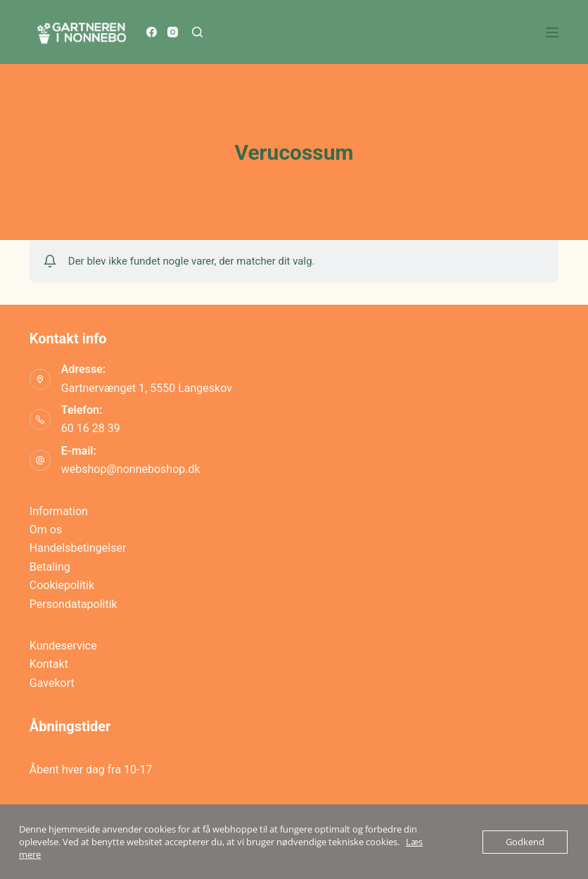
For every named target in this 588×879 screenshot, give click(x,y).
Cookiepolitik (62, 585)
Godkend (525, 842)
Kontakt (49, 664)
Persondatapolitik (73, 604)
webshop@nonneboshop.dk (131, 469)
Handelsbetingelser (78, 548)
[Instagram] (173, 32)
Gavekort (52, 683)
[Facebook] (152, 32)
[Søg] (197, 32)
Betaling (50, 567)
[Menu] (552, 32)
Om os (46, 530)
